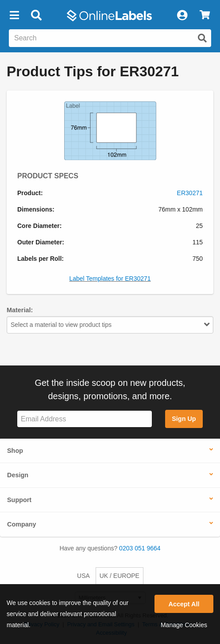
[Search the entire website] (110, 38)
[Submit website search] (202, 38)
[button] (14, 16)
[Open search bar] (36, 16)
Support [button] (19, 500)
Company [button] (22, 524)
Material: (20, 310)
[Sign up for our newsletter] (85, 419)
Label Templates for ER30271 (110, 279)
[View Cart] (205, 16)
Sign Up (184, 419)
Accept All (184, 604)
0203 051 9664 (140, 548)
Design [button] (18, 475)
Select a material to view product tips (110, 325)
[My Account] (182, 16)
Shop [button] (15, 451)
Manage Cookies (184, 625)
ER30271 (190, 193)
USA (83, 576)
